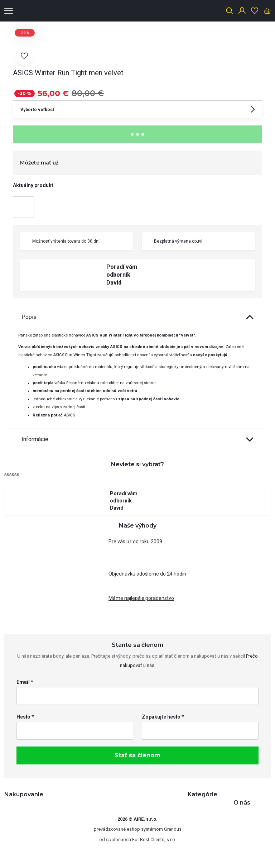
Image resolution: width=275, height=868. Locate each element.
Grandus (173, 829)
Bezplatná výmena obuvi (174, 241)
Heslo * (25, 717)
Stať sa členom (137, 755)
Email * (25, 682)
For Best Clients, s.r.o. (154, 840)
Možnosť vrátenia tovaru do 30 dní (62, 241)
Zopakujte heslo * (163, 717)
